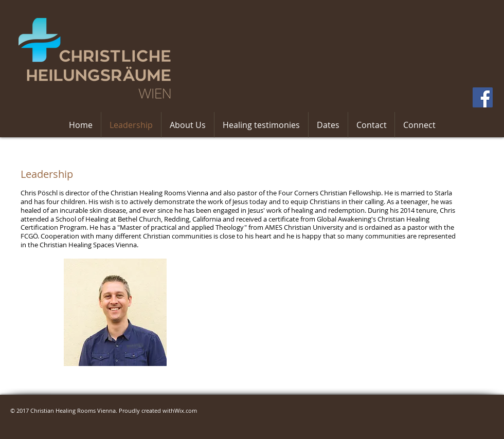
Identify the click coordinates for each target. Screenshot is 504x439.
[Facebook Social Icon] (483, 97)
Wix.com (186, 410)
